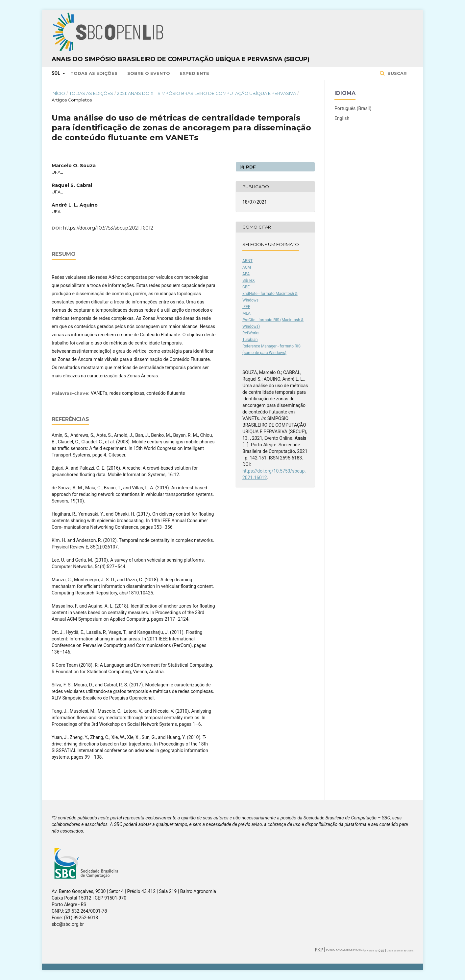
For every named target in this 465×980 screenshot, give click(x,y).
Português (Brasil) (353, 108)
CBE (246, 287)
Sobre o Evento (149, 73)
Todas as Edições (94, 73)
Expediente (194, 73)
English (342, 118)
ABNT (247, 261)
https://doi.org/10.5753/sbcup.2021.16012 (108, 228)
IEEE (246, 307)
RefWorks (251, 333)
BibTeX (249, 280)
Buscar (396, 73)
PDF (250, 167)
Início (58, 93)
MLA (246, 313)
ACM (247, 267)
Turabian (250, 340)
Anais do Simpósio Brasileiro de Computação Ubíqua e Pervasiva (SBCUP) (181, 59)
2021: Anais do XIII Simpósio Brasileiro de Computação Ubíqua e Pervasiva (207, 93)
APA (246, 274)
